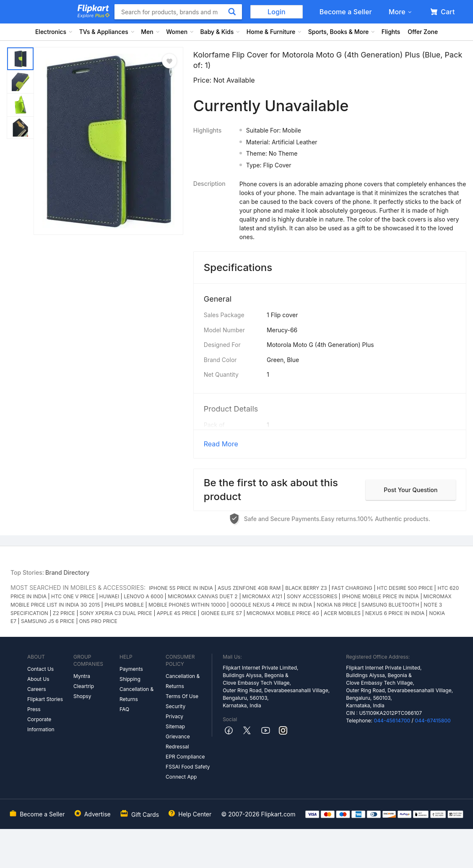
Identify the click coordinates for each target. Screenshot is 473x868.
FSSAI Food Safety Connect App (188, 772)
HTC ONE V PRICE (73, 596)
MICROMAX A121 (262, 596)
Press (34, 709)
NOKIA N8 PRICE (337, 605)
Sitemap (175, 726)
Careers (37, 689)
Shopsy (82, 696)
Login (277, 12)
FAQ (124, 709)
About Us (38, 679)
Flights (391, 32)
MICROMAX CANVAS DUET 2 (203, 596)
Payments (131, 669)
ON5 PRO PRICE (98, 621)
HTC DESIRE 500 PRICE (405, 588)
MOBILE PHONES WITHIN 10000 (187, 605)
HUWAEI (109, 596)
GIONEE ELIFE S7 (221, 613)
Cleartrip (84, 686)
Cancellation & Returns (136, 694)
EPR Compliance (185, 757)
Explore (94, 16)
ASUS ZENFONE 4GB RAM (249, 588)
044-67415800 (433, 721)
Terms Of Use (182, 696)
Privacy (174, 716)
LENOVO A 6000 (143, 596)
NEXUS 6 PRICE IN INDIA (395, 613)
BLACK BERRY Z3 (306, 588)
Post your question (411, 490)
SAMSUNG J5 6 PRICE (48, 621)
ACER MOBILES (342, 613)
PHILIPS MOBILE (124, 605)
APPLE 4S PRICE (177, 613)
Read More (221, 444)
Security (175, 706)
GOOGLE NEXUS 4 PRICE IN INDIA (271, 605)
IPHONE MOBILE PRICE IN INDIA (380, 596)
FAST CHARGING (352, 588)
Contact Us (40, 669)
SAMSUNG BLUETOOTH (390, 605)
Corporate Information (41, 724)
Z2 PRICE (64, 613)
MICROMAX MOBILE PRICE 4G (283, 613)
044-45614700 (392, 721)
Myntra (82, 676)
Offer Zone (423, 32)
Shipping (130, 679)
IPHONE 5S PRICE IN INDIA (181, 588)
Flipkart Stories (45, 699)
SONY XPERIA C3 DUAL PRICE (116, 613)
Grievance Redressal (178, 742)
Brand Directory (67, 572)
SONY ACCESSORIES (312, 596)
